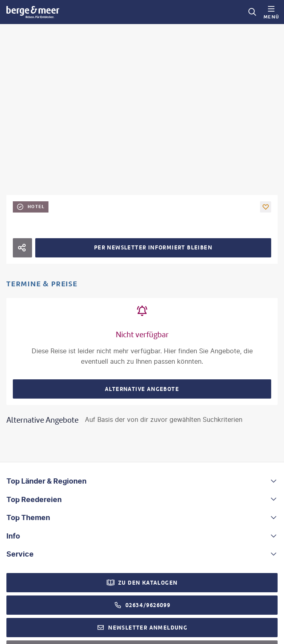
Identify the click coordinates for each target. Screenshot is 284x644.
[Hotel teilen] (22, 248)
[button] (266, 207)
